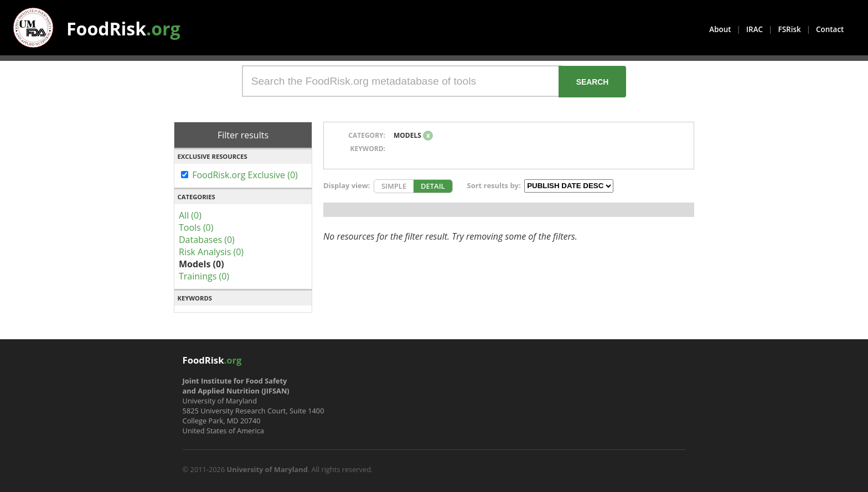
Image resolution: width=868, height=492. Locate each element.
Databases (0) (207, 240)
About (720, 29)
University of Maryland (267, 469)
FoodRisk (123, 29)
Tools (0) (196, 227)
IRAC (755, 29)
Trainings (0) (204, 276)
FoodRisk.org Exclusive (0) (245, 175)
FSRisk (790, 29)
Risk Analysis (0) (211, 252)
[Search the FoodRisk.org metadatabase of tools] (402, 81)
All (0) (190, 215)
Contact (830, 29)
